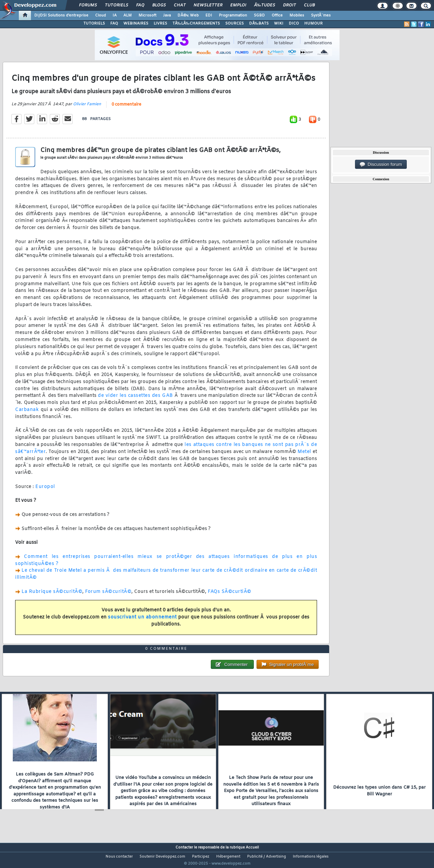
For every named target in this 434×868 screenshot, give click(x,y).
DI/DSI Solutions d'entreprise (61, 15)
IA (115, 15)
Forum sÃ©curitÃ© (108, 596)
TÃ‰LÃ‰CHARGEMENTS (196, 24)
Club (309, 5)
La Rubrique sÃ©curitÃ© (52, 596)
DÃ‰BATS (259, 24)
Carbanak (27, 414)
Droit (289, 5)
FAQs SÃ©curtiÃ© (230, 596)
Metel (304, 456)
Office (277, 15)
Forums (88, 5)
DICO (294, 24)
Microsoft (147, 15)
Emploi (238, 5)
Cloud (101, 15)
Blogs (159, 5)
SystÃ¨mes (321, 15)
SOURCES (234, 24)
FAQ (140, 5)
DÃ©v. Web (188, 15)
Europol (45, 491)
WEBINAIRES (136, 24)
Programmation (233, 15)
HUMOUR (313, 24)
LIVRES (160, 24)
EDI (209, 15)
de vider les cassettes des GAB (135, 400)
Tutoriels (116, 5)
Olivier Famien (87, 108)
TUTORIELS (94, 24)
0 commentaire (126, 109)
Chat (180, 5)
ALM (128, 15)
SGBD (259, 15)
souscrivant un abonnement (142, 621)
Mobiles (297, 15)
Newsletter (208, 5)
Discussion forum (381, 164)
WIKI (279, 24)
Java (167, 15)
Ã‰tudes (265, 5)
